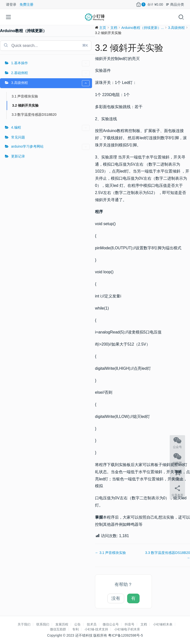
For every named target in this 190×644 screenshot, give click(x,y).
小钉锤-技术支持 (96, 629)
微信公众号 (111, 624)
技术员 (92, 624)
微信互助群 (58, 629)
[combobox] (46, 46)
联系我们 (43, 624)
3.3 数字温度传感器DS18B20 (34, 115)
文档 (144, 624)
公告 (77, 624)
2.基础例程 (50, 73)
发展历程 (62, 624)
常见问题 (18, 137)
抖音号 (130, 624)
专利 (75, 629)
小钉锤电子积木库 (127, 629)
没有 (116, 598)
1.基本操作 (50, 63)
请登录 (11, 4)
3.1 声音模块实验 (25, 96)
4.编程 (50, 128)
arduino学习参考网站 (50, 147)
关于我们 (24, 624)
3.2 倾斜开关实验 (25, 105)
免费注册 (26, 4)
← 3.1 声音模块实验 (110, 553)
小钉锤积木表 (163, 624)
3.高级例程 (50, 83)
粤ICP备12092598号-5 (125, 635)
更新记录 (18, 156)
